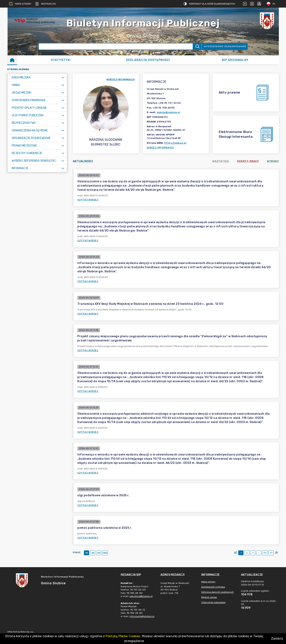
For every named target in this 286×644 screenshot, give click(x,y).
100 (105, 553)
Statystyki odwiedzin (213, 602)
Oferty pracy (248, 161)
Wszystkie (221, 161)
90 (265, 553)
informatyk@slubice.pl (142, 616)
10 (87, 553)
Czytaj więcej (88, 200)
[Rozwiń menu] (63, 78)
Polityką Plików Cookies (123, 636)
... (259, 553)
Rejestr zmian (209, 597)
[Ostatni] (276, 553)
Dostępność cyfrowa (213, 587)
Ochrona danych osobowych (217, 592)
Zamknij (277, 639)
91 (271, 553)
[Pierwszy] (235, 553)
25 (93, 553)
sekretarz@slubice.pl (141, 596)
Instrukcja (45, 4)
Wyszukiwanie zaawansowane (225, 46)
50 (99, 553)
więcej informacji (121, 79)
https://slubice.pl (175, 143)
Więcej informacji (160, 148)
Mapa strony (20, 4)
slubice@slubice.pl (168, 112)
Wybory (273, 161)
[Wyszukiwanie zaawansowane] (116, 46)
